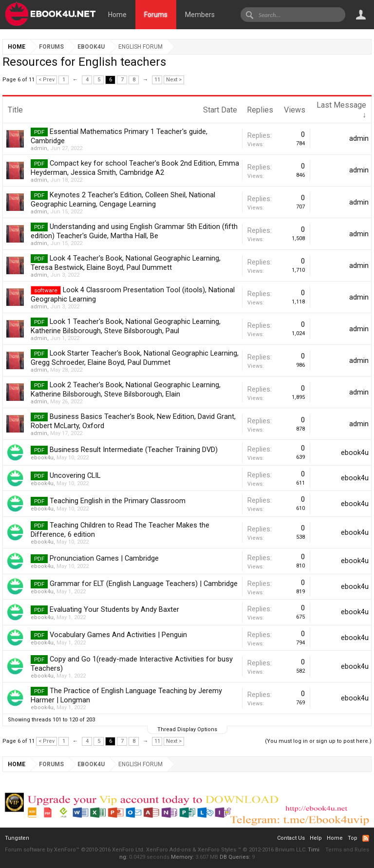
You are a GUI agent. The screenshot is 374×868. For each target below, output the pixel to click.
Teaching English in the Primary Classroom (118, 501)
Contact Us (291, 838)
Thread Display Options (187, 729)
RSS (366, 838)
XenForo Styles (217, 850)
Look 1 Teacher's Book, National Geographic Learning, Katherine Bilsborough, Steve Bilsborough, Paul (126, 326)
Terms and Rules (347, 850)
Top (353, 838)
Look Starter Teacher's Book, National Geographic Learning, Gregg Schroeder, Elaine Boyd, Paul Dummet (135, 358)
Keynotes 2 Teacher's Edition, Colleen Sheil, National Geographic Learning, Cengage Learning (123, 199)
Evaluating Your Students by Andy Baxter (114, 609)
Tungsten (17, 838)
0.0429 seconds (149, 857)
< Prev (47, 80)
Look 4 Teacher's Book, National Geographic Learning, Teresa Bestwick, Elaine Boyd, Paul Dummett (126, 263)
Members (200, 15)
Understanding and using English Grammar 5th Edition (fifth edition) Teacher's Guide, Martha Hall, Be (134, 231)
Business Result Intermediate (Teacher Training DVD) (134, 450)
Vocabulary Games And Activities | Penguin (118, 635)
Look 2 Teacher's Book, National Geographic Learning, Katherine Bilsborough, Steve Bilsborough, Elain (126, 389)
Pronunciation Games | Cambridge (104, 558)
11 (157, 80)
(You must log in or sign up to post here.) (318, 741)
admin (39, 148)
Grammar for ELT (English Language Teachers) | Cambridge (144, 584)
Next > (174, 80)
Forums (156, 15)
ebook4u (42, 458)
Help (316, 838)
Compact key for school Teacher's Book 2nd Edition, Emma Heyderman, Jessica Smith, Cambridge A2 (135, 168)
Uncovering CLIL (75, 475)
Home (117, 15)
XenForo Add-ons (168, 850)
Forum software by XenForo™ (75, 850)
